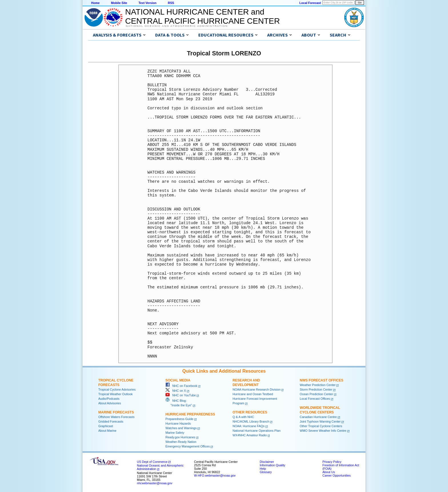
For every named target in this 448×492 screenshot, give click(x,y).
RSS (171, 3)
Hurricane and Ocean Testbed (253, 394)
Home (95, 3)
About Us (329, 472)
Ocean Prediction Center (316, 394)
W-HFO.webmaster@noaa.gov (215, 475)
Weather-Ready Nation (181, 442)
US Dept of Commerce (152, 462)
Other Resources (250, 412)
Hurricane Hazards (178, 423)
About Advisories (110, 403)
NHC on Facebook (181, 386)
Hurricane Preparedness (190, 414)
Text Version (148, 3)
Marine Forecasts (116, 412)
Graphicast (106, 426)
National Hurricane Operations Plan (257, 431)
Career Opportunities (336, 475)
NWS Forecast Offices (322, 380)
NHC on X (176, 391)
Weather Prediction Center (318, 385)
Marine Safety (175, 433)
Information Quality (272, 465)
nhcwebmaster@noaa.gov (155, 483)
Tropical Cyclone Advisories (117, 389)
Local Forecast (310, 3)
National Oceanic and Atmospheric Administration (177, 26)
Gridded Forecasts (111, 421)
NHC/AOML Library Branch (251, 421)
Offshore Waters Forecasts (116, 417)
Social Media (178, 380)
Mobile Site (119, 3)
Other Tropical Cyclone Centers (321, 426)
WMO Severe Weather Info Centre (323, 431)
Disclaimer (267, 462)
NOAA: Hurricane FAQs (249, 426)
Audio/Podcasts (109, 399)
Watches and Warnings (181, 428)
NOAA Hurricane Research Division (257, 389)
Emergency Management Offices (188, 446)
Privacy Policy (332, 462)
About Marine (107, 431)
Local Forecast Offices (315, 399)
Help (263, 469)
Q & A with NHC (243, 417)
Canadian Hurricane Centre (318, 417)
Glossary (266, 472)
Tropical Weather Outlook (115, 394)
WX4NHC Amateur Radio (250, 435)
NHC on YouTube (181, 395)
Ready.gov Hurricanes (180, 437)
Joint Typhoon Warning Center (320, 421)
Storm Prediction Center (316, 389)
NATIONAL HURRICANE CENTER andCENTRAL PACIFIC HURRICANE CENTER (202, 16)
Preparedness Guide (179, 419)
